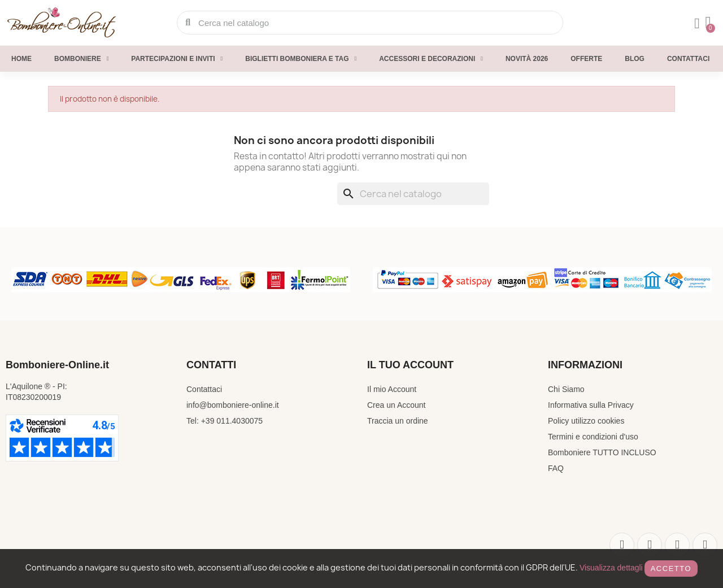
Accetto (671, 569)
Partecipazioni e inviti (177, 59)
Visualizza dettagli (611, 568)
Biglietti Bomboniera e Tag (301, 59)
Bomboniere (81, 59)
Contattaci (688, 59)
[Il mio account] (697, 24)
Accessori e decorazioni (431, 59)
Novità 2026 (527, 59)
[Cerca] (413, 194)
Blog (635, 59)
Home (21, 59)
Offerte (586, 59)
